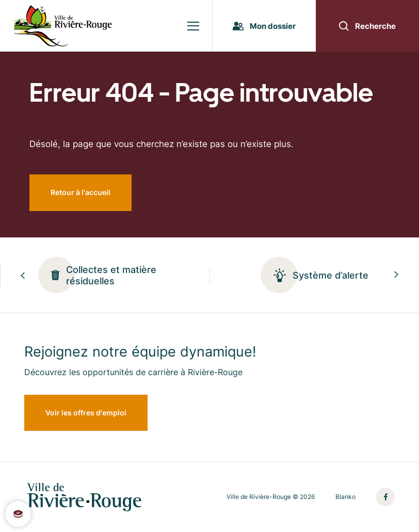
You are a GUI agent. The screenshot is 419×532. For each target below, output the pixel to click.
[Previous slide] (23, 275)
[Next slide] (396, 275)
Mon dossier (264, 26)
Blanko (345, 497)
